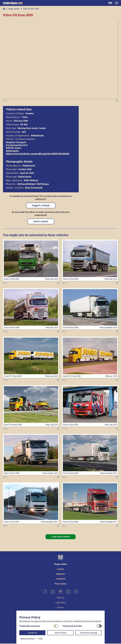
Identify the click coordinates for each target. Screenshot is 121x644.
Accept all (32, 633)
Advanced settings (89, 633)
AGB (41, 639)
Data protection (27, 639)
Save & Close (60, 633)
